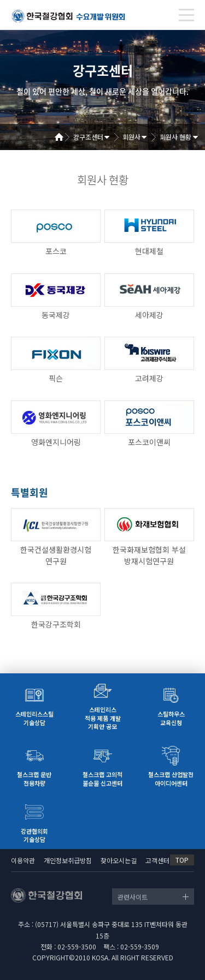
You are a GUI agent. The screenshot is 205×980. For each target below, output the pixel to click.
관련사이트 (133, 897)
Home (63, 137)
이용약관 (23, 860)
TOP (182, 860)
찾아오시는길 (119, 860)
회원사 (131, 137)
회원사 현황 (175, 137)
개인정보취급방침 (68, 860)
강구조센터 (88, 137)
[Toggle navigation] (186, 15)
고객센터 (157, 860)
